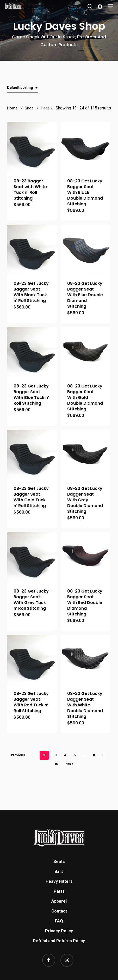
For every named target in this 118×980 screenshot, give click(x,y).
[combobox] (23, 88)
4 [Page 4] (65, 755)
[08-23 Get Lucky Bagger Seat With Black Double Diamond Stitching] (86, 147)
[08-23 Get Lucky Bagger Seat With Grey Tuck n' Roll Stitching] (32, 557)
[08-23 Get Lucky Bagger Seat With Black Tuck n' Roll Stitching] (32, 249)
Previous (18, 755)
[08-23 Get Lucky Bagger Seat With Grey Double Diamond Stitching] (86, 455)
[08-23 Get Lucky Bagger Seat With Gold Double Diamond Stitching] (86, 352)
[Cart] (100, 6)
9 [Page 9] (103, 755)
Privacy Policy (59, 931)
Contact (59, 911)
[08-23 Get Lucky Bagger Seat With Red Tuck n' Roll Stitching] (32, 660)
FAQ (59, 921)
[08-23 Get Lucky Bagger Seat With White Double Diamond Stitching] (86, 660)
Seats (59, 862)
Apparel (59, 901)
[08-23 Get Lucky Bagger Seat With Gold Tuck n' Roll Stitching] (32, 455)
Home (12, 108)
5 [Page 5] (75, 755)
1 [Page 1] (33, 755)
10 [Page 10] (56, 764)
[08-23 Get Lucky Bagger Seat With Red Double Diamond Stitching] (86, 557)
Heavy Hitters (59, 881)
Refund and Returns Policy (59, 941)
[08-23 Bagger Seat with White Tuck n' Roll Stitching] (32, 147)
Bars (59, 871)
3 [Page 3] (56, 755)
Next (69, 764)
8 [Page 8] (94, 755)
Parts (59, 891)
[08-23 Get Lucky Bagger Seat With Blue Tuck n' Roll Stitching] (32, 352)
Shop (29, 108)
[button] (110, 6)
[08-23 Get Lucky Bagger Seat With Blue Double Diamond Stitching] (86, 249)
